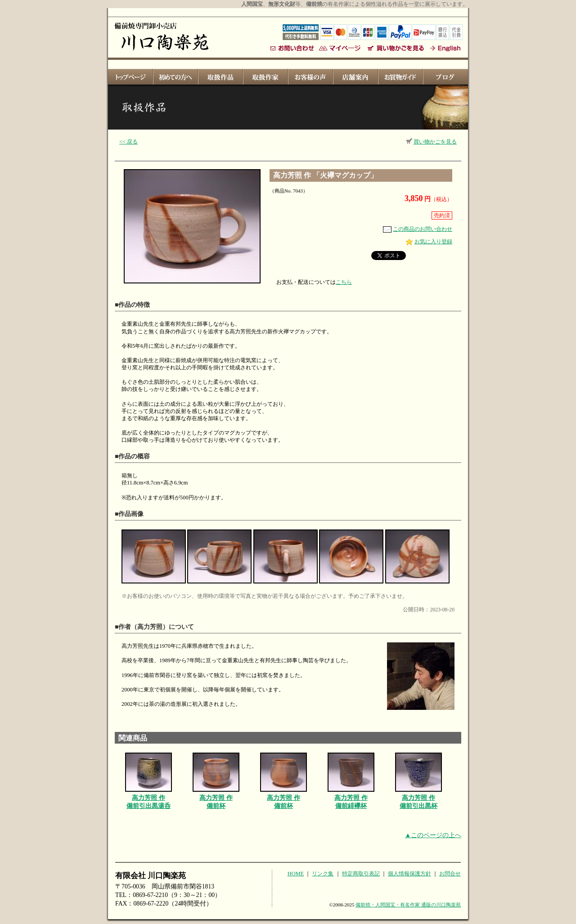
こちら (344, 282)
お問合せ (450, 874)
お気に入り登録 (429, 242)
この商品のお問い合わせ (418, 229)
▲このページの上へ (433, 835)
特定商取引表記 (361, 874)
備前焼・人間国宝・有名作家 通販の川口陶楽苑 (408, 905)
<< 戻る (128, 142)
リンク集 (323, 874)
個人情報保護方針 (409, 874)
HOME (296, 874)
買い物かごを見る (432, 142)
